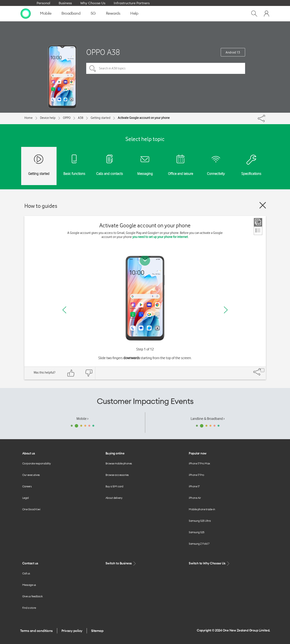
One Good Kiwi (31, 509)
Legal (26, 498)
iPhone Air (195, 498)
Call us (26, 573)
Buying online (115, 453)
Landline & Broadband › (208, 419)
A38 (81, 118)
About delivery (114, 498)
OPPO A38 (103, 52)
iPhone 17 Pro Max (199, 463)
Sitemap (97, 631)
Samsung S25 (197, 532)
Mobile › (82, 419)
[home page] (26, 13)
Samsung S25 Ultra (200, 521)
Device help (48, 118)
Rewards (113, 13)
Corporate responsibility (37, 463)
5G (93, 13)
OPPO (67, 118)
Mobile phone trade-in (202, 509)
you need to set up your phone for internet (160, 237)
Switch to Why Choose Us (210, 563)
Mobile (46, 13)
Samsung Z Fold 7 (199, 544)
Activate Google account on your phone (144, 118)
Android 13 (233, 52)
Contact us (30, 563)
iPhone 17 (194, 486)
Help (134, 13)
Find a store (29, 608)
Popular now (198, 453)
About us (29, 453)
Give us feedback (33, 596)
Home (28, 118)
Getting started (101, 118)
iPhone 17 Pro (196, 475)
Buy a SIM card (114, 486)
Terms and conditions (36, 631)
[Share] (265, 117)
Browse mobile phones (119, 463)
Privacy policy (72, 631)
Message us (29, 585)
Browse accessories (117, 475)
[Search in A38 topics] (166, 68)
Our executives (31, 475)
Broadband (71, 13)
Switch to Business (121, 563)
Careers (27, 486)
